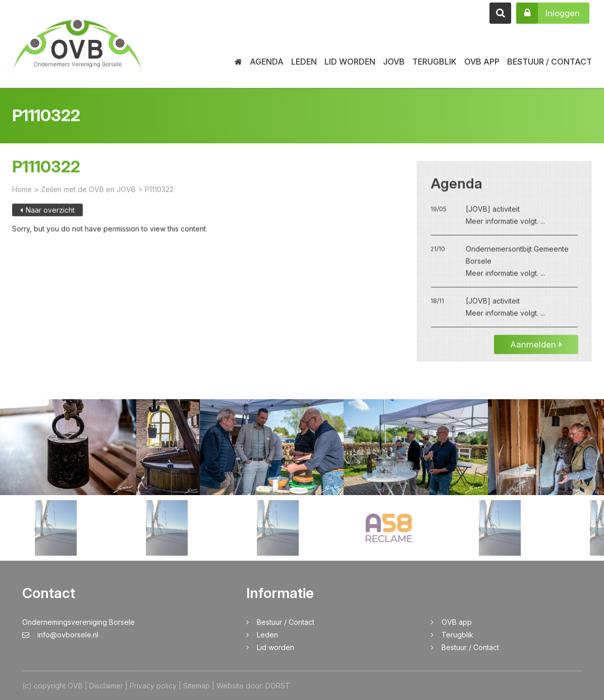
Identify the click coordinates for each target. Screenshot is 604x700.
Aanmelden (536, 352)
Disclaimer (106, 686)
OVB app (482, 62)
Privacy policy (153, 686)
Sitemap (197, 686)
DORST (278, 686)
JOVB (394, 62)
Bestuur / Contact (550, 62)
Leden (304, 62)
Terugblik (434, 62)
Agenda (267, 62)
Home (22, 197)
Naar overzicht (47, 217)
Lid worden (350, 62)
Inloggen (548, 13)
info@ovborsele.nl (60, 635)
